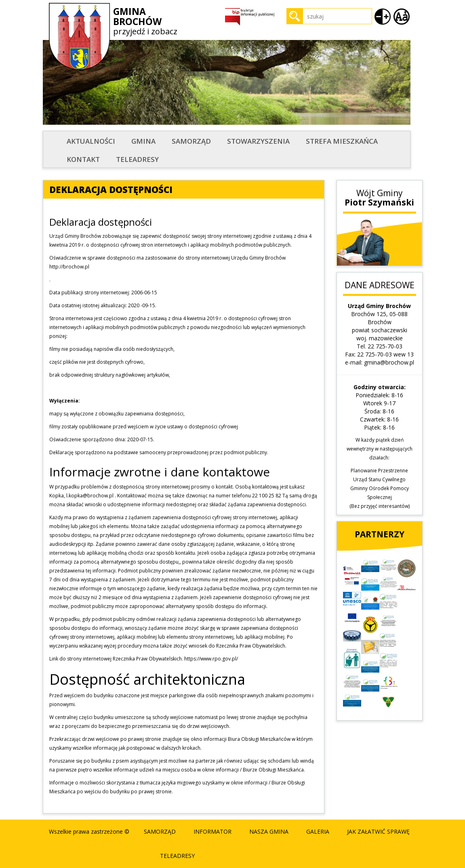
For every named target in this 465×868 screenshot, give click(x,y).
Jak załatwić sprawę (378, 831)
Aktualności (91, 141)
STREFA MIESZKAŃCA (342, 141)
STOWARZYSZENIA (258, 141)
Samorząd (191, 141)
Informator (213, 831)
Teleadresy (137, 159)
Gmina (143, 141)
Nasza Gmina (269, 831)
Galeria (318, 831)
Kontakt (83, 159)
